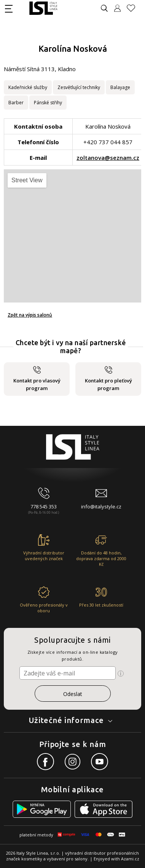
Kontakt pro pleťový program (108, 379)
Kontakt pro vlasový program (37, 379)
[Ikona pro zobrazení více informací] (121, 674)
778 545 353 (44, 506)
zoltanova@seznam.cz (108, 158)
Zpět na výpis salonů (30, 315)
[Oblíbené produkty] (134, 8)
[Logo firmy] (43, 8)
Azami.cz (130, 859)
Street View (27, 180)
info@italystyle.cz (101, 506)
